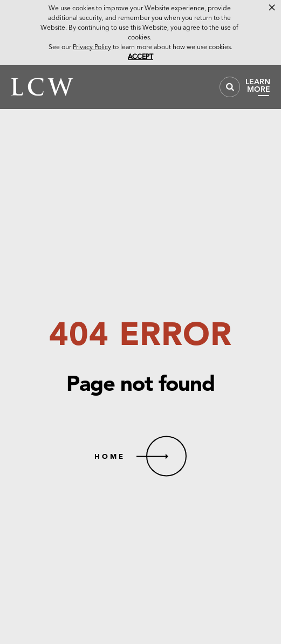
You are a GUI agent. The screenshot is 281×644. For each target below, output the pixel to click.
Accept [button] (140, 56)
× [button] (272, 8)
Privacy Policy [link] (92, 47)
